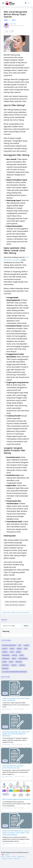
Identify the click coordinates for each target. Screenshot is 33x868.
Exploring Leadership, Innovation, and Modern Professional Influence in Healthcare (16, 734)
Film (26, 649)
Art (20, 645)
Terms (9, 856)
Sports (14, 665)
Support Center (7, 858)
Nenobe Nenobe (8, 709)
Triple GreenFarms (8, 843)
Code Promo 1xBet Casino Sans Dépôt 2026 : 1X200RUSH (16, 699)
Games (18, 652)
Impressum (21, 856)
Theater (22, 665)
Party (11, 662)
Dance (12, 649)
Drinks (19, 649)
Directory (16, 858)
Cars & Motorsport (9, 645)
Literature (6, 659)
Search (26, 626)
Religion (19, 662)
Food (12, 652)
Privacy (14, 856)
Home (14, 20)
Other (4, 662)
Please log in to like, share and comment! (16, 612)
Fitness (5, 652)
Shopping (5, 665)
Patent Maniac (7, 808)
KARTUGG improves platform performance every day (13, 767)
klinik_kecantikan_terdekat (15, 605)
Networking (23, 659)
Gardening (6, 655)
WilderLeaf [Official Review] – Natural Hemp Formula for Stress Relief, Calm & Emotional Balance (16, 833)
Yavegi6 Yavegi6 (8, 776)
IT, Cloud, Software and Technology (14, 672)
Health (15, 655)
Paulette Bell (7, 744)
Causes (26, 645)
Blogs (6, 20)
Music (14, 659)
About (3, 856)
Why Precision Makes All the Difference (16, 799)
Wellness (5, 668)
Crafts (5, 649)
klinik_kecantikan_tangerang (16, 602)
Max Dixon (13, 24)
